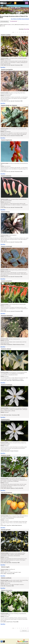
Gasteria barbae (5, 212)
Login (24, 1)
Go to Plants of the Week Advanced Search (20, 19)
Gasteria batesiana (6, 176)
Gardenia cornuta (6, 455)
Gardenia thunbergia (7, 385)
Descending (27, 29)
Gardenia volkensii (6, 349)
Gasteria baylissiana (7, 140)
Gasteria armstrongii (7, 246)
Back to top (24, 631)
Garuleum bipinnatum (7, 316)
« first (13, 32)
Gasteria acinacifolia (7, 281)
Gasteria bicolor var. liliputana (9, 105)
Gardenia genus (5, 419)
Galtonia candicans (6, 578)
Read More (3, 67)
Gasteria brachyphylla (7, 70)
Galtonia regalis (5, 567)
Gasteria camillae (6, 35)
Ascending (21, 29)
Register (27, 1)
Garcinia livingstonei (7, 493)
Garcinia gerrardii (6, 530)
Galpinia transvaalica (7, 590)
